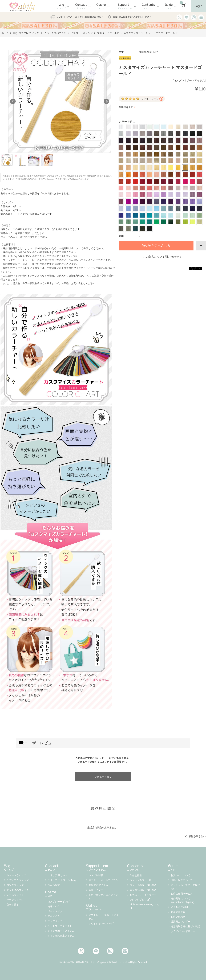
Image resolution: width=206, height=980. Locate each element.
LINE (96, 951)
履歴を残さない (197, 836)
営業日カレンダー (180, 922)
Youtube (125, 951)
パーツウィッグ (15, 900)
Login (198, 6)
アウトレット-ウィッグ (101, 923)
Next (106, 101)
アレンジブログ (140, 900)
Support (124, 6)
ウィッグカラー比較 (141, 880)
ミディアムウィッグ (18, 880)
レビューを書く (103, 777)
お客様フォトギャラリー (143, 895)
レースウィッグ (15, 895)
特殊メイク (54, 906)
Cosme (101, 6)
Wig (61, 6)
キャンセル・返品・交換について (185, 887)
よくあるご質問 (179, 907)
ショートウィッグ (16, 875)
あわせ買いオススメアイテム (103, 897)
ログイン (109, 762)
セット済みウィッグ (18, 890)
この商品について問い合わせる (162, 257)
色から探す (13, 905)
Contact (81, 6)
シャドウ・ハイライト (60, 926)
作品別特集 (136, 875)
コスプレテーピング (59, 902)
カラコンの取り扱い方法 (143, 890)
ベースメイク (55, 911)
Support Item (103, 867)
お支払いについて (180, 875)
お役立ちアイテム (98, 885)
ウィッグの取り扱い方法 (143, 885)
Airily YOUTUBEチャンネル (145, 906)
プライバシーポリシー (183, 931)
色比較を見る (128, 107)
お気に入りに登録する (201, 246)
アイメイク (54, 916)
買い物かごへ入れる (156, 246)
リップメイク (55, 921)
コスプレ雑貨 (96, 875)
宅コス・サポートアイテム (103, 880)
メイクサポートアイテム (61, 931)
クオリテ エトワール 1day (62, 880)
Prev (13, 101)
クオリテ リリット (58, 875)
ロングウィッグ (15, 885)
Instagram (110, 951)
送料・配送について (182, 880)
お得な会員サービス (182, 894)
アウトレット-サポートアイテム (104, 917)
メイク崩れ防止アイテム (61, 936)
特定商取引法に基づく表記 (185, 926)
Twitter (81, 951)
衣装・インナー (97, 890)
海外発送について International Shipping (182, 900)
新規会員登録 (178, 912)
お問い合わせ (178, 917)
